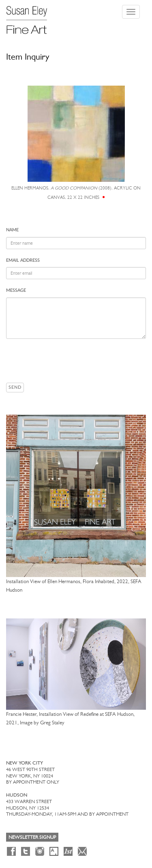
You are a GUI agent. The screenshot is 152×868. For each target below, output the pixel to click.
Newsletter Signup (32, 837)
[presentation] (68, 361)
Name (12, 230)
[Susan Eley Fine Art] (30, 17)
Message (16, 290)
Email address (23, 260)
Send (15, 387)
